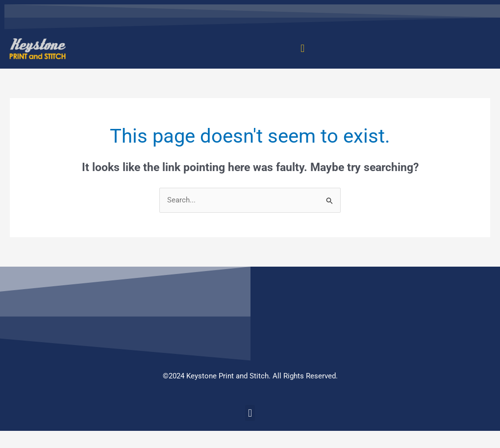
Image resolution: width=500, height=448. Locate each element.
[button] (303, 49)
